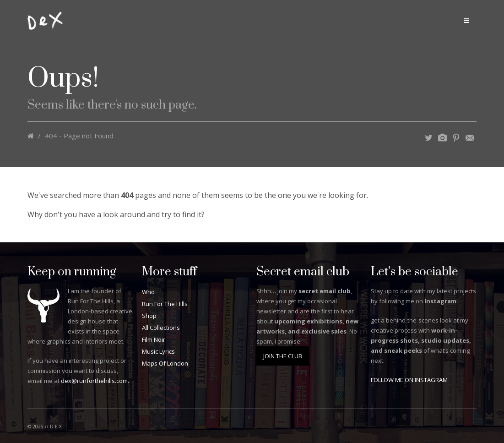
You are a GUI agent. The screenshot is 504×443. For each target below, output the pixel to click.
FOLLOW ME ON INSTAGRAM (409, 380)
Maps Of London (165, 363)
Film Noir (154, 339)
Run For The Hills (165, 304)
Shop (149, 316)
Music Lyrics (158, 351)
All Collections (161, 328)
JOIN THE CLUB (283, 356)
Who (148, 292)
